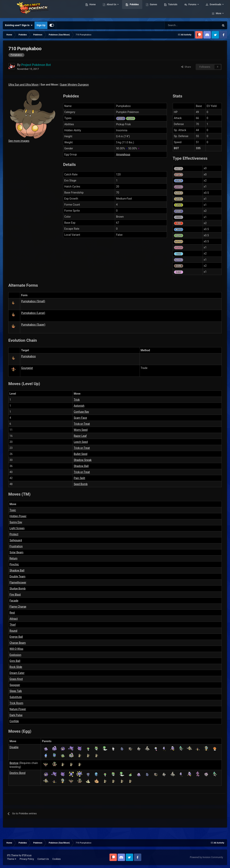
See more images (19, 141)
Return (13, 558)
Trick (77, 400)
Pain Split (79, 478)
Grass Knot (16, 679)
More (219, 10)
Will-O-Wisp (16, 649)
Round (13, 631)
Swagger (15, 685)
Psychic (14, 564)
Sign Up (41, 25)
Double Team (17, 576)
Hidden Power (18, 516)
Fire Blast (15, 595)
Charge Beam (18, 643)
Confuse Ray (81, 412)
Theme (12, 859)
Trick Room (16, 703)
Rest (12, 613)
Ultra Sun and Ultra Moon (23, 85)
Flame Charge (18, 607)
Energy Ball (16, 637)
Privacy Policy (27, 859)
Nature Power (18, 709)
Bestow (14, 763)
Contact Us (43, 859)
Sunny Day (16, 522)
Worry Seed (81, 430)
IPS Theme (13, 855)
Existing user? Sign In (19, 25)
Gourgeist (27, 368)
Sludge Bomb (18, 589)
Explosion (15, 655)
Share (186, 67)
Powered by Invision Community (206, 857)
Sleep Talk (16, 691)
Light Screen (17, 528)
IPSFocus (27, 855)
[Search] (178, 25)
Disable (14, 747)
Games (159, 10)
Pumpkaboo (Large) (33, 313)
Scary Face (80, 418)
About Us (118, 10)
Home (98, 10)
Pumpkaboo (28, 356)
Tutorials (179, 10)
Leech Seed (81, 442)
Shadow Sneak (83, 460)
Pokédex (140, 10)
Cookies (57, 859)
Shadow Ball (81, 466)
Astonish (79, 406)
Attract (14, 619)
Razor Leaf (80, 436)
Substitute (16, 697)
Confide (14, 721)
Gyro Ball (15, 661)
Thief (13, 625)
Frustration (16, 546)
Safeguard (16, 540)
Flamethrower (18, 582)
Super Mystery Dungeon (74, 85)
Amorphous (123, 154)
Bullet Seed (81, 454)
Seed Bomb (81, 484)
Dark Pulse (16, 715)
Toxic (13, 510)
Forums (198, 10)
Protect (14, 534)
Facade (14, 601)
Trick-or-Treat (82, 424)
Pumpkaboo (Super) (33, 325)
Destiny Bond (17, 773)
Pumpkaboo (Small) (33, 301)
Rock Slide (16, 667)
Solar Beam (16, 552)
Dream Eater (17, 673)
